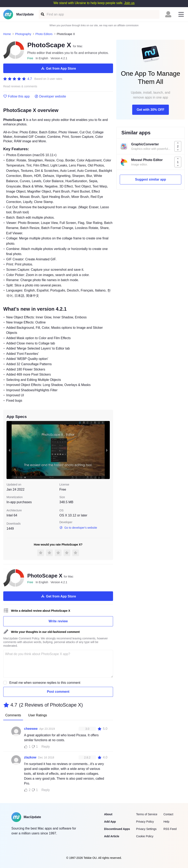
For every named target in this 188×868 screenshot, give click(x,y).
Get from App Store (58, 68)
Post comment (58, 692)
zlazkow (30, 757)
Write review (58, 621)
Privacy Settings (146, 829)
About (108, 814)
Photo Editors (44, 34)
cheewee (31, 729)
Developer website (50, 96)
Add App (110, 822)
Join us (129, 3)
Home (7, 34)
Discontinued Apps (117, 829)
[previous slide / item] (9, 450)
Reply (46, 747)
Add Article (112, 836)
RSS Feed (170, 829)
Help (166, 822)
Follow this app (16, 96)
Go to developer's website (78, 528)
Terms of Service (147, 814)
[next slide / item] (107, 450)
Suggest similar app (151, 179)
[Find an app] (42, 14)
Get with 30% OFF (151, 110)
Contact (168, 814)
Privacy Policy (145, 822)
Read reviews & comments (20, 86)
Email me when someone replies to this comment (45, 683)
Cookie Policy (145, 836)
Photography (23, 34)
